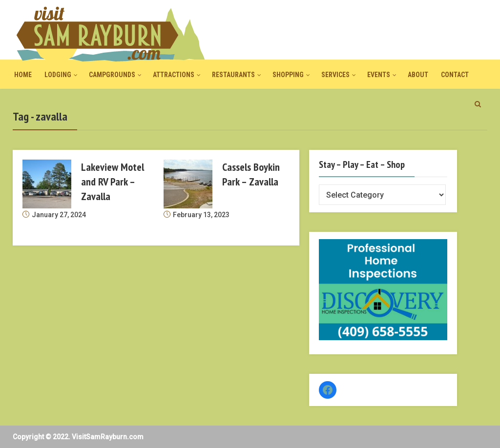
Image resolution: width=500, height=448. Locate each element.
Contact (455, 75)
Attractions (174, 75)
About (418, 75)
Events (379, 75)
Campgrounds (112, 75)
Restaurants (233, 75)
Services (335, 75)
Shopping (288, 75)
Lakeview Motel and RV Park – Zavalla (113, 182)
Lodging (58, 75)
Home (23, 75)
